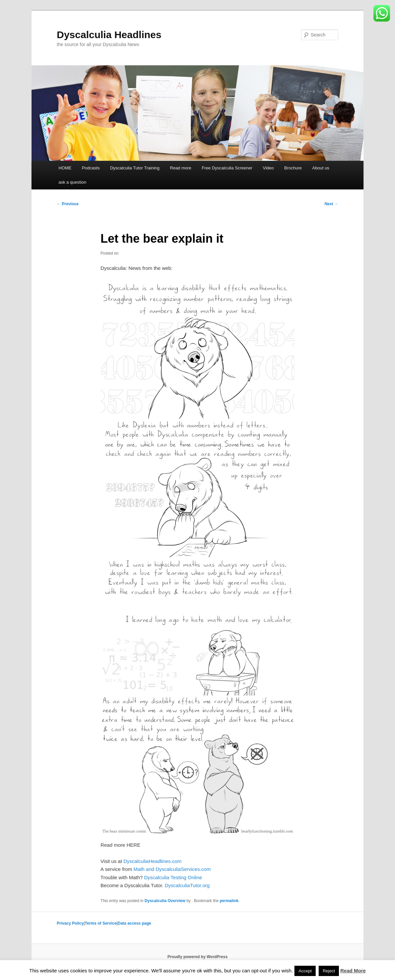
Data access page (134, 923)
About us (321, 168)
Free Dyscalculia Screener (227, 168)
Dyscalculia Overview (165, 901)
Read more (181, 168)
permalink (229, 901)
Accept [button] (305, 971)
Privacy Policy (70, 923)
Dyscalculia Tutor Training (135, 168)
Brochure (293, 168)
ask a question (72, 182)
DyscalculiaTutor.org (187, 885)
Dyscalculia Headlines (109, 35)
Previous (68, 204)
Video (268, 168)
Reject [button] (329, 971)
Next (331, 204)
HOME (65, 168)
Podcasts (91, 168)
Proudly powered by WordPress (197, 957)
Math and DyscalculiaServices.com (172, 869)
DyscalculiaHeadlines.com (153, 861)
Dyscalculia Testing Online (173, 877)
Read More (353, 971)
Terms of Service (101, 923)
